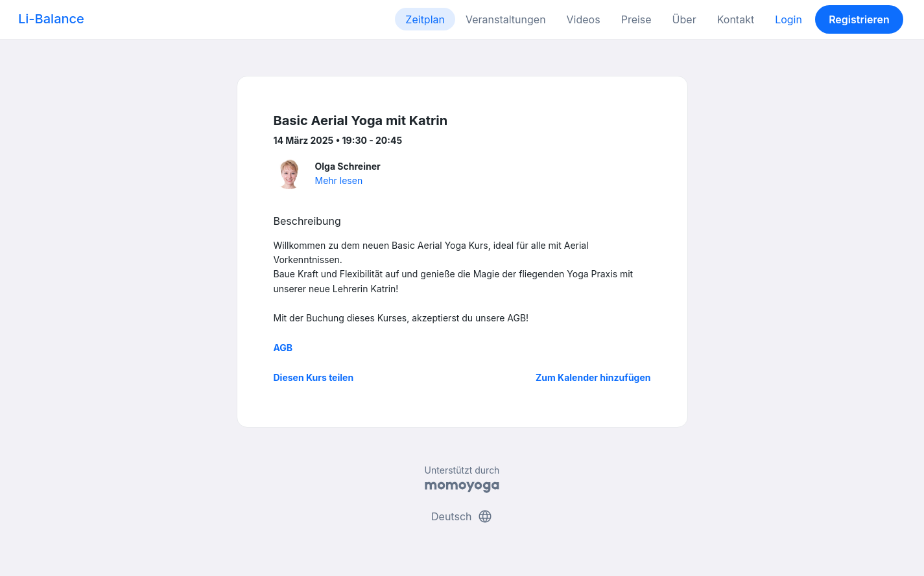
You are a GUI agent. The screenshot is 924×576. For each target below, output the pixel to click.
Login (788, 19)
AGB (283, 348)
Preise (636, 19)
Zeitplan (425, 19)
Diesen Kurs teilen (314, 377)
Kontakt (736, 19)
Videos (584, 19)
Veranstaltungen (506, 19)
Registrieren (859, 19)
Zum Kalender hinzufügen (593, 377)
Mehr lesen (339, 180)
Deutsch (462, 516)
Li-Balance (51, 19)
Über (684, 19)
